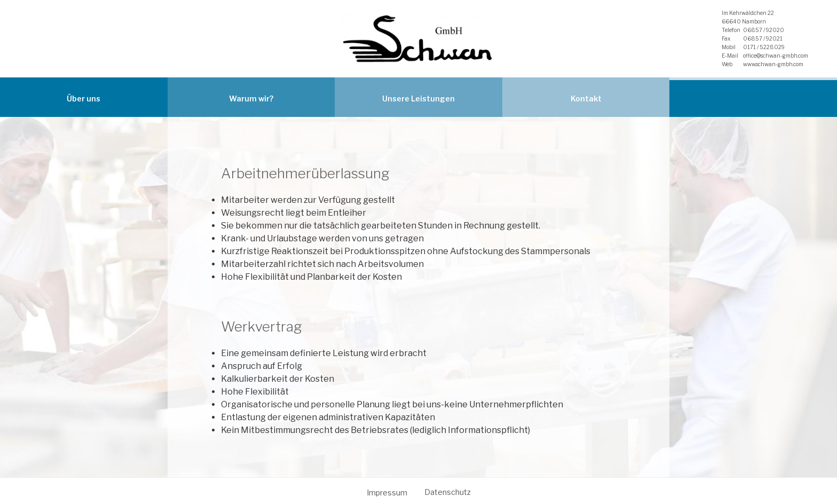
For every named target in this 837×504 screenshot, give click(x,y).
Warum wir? (251, 99)
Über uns (84, 99)
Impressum (387, 493)
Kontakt (586, 99)
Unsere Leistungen (418, 99)
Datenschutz (448, 492)
